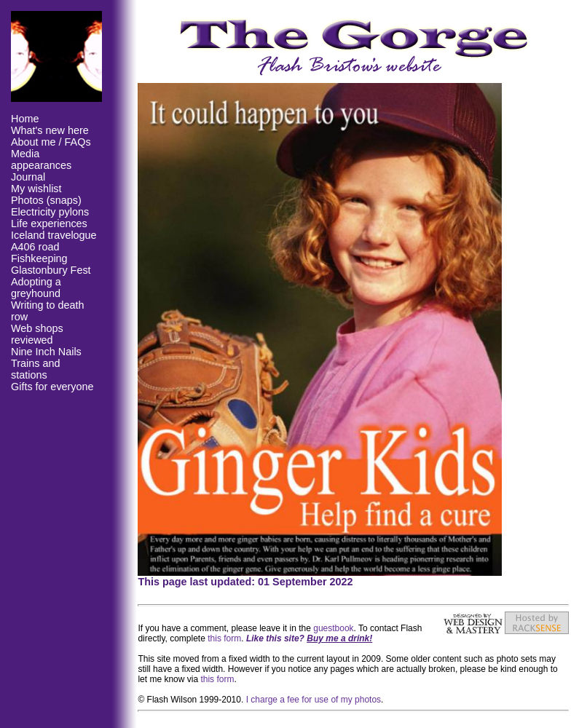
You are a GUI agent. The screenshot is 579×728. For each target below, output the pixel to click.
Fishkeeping (39, 258)
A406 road (35, 247)
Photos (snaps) (46, 200)
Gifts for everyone (52, 387)
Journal (28, 177)
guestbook (333, 628)
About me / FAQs (51, 142)
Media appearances (41, 159)
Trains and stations (35, 369)
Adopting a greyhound (36, 288)
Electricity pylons (50, 212)
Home (25, 119)
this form (224, 638)
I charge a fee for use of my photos (314, 700)
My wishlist (36, 189)
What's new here (50, 130)
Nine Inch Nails (46, 352)
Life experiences (49, 223)
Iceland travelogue (54, 235)
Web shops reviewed (37, 334)
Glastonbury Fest (51, 270)
